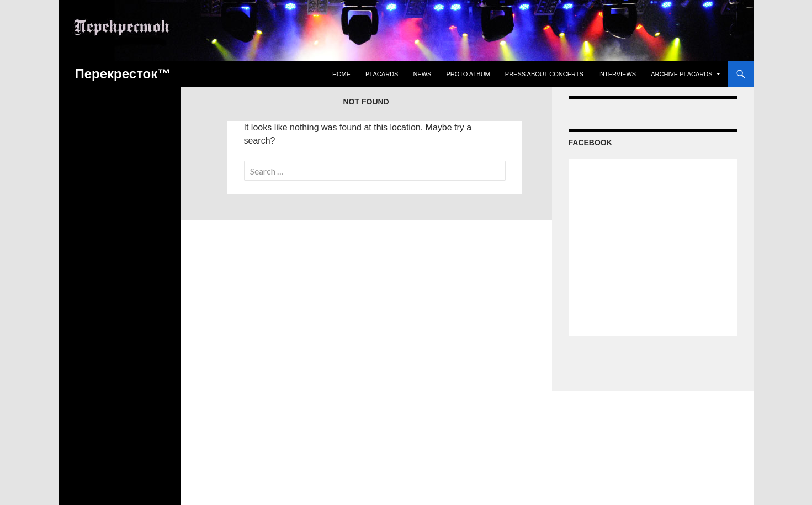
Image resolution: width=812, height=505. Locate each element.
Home (341, 74)
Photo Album (468, 74)
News (422, 74)
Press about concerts (544, 74)
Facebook (590, 143)
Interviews (617, 74)
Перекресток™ (123, 74)
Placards (382, 74)
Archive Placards (681, 74)
